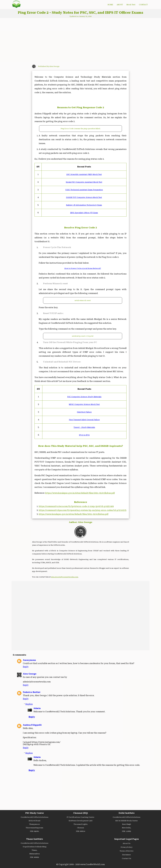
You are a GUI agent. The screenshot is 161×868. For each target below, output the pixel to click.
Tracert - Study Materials (84, 427)
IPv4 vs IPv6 (84, 435)
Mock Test (131, 5)
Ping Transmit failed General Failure (84, 420)
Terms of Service (127, 851)
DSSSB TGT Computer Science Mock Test (84, 197)
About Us (127, 843)
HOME (110, 5)
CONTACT (143, 5)
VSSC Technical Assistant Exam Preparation (84, 190)
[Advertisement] (53, 40)
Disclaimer (126, 855)
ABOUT (120, 5)
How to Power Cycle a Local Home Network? (83, 268)
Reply (26, 667)
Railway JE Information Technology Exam (84, 205)
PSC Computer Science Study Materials (84, 397)
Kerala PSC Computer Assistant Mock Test (84, 182)
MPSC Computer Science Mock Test (84, 404)
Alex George (30, 674)
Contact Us (126, 858)
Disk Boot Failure (84, 412)
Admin (37, 708)
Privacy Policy (126, 847)
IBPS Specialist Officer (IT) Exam (84, 213)
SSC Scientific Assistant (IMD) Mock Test (84, 174)
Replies (29, 704)
